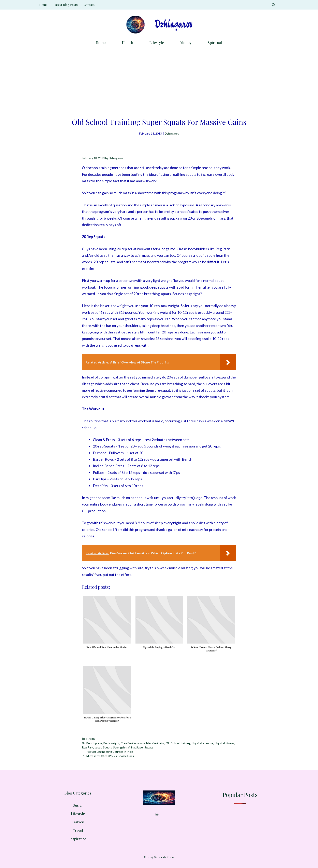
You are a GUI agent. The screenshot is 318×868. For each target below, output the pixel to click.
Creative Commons (133, 743)
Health (128, 43)
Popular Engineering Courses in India (110, 752)
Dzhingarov (172, 133)
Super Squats (145, 747)
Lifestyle (157, 43)
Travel (78, 830)
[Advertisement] (159, 80)
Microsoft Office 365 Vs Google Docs (110, 756)
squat (98, 747)
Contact (89, 5)
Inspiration (78, 839)
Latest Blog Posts (66, 5)
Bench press (94, 743)
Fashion (78, 822)
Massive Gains (155, 743)
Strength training (124, 747)
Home (43, 5)
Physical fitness (225, 743)
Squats (107, 747)
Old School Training (178, 743)
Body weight (111, 743)
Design (78, 805)
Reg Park (88, 747)
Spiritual (215, 43)
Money (186, 43)
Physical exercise (203, 743)
